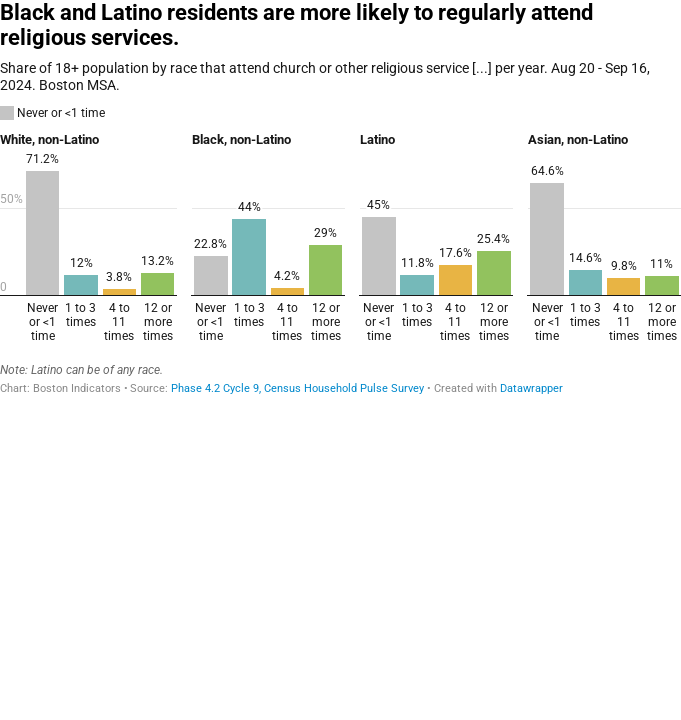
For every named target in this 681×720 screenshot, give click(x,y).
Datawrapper (531, 388)
